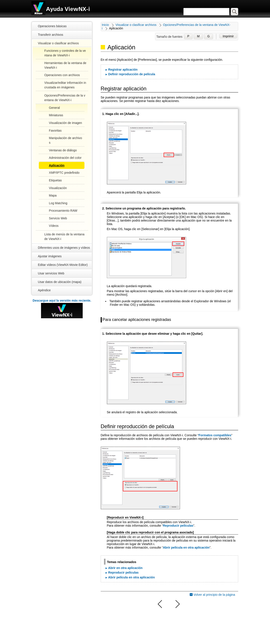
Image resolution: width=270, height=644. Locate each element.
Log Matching (58, 203)
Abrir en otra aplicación (125, 568)
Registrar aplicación (123, 70)
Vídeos (54, 226)
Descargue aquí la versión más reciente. (62, 301)
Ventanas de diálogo (63, 150)
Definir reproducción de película (132, 74)
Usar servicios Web (51, 273)
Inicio (105, 25)
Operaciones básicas (52, 26)
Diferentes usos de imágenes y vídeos (64, 248)
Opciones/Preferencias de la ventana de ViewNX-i (65, 98)
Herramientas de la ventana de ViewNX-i (65, 65)
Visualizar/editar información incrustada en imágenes (65, 85)
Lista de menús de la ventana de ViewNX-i (64, 237)
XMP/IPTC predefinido (64, 173)
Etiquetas (55, 180)
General (54, 108)
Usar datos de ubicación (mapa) (60, 282)
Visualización (58, 188)
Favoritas (55, 131)
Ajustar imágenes (50, 256)
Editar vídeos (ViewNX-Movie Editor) (63, 265)
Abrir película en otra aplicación (186, 547)
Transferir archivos (51, 35)
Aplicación (57, 165)
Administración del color (65, 158)
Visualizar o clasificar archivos (58, 43)
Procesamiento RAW (63, 211)
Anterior (160, 604)
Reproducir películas (178, 526)
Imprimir (228, 36)
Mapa (53, 195)
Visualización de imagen (65, 123)
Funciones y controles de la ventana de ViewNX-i (65, 53)
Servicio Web (58, 218)
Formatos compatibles (215, 435)
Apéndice (44, 290)
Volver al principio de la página (214, 595)
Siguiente (177, 604)
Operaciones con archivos (62, 75)
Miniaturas (56, 115)
